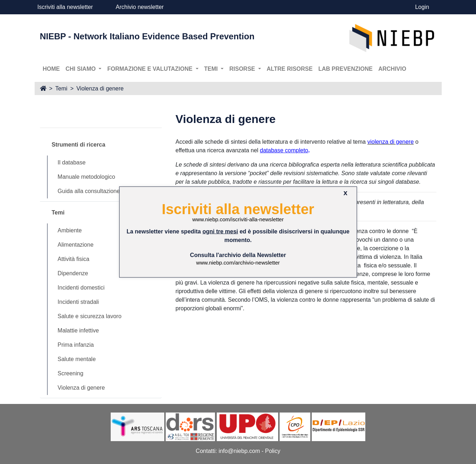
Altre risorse (290, 69)
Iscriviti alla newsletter (65, 7)
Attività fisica (73, 259)
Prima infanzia (76, 345)
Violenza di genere (100, 88)
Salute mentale (77, 359)
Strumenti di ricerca (79, 145)
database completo (284, 150)
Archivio (392, 69)
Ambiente (70, 230)
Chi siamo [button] (82, 69)
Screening (70, 373)
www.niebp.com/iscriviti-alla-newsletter (238, 219)
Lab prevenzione (345, 69)
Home (51, 69)
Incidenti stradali (78, 302)
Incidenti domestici (81, 288)
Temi (61, 88)
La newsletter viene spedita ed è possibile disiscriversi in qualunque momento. (238, 235)
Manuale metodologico (86, 177)
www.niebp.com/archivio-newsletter (238, 262)
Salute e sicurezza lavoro (89, 316)
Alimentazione (76, 245)
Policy (273, 451)
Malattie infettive (78, 330)
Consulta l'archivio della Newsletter (238, 255)
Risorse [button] (243, 69)
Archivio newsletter (140, 7)
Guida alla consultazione (89, 191)
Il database (71, 162)
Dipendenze (73, 273)
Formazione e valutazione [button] (151, 69)
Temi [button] (212, 69)
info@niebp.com (239, 451)
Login (422, 7)
